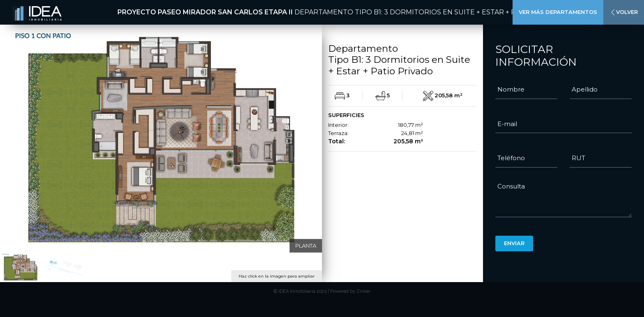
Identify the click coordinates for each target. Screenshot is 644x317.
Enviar (514, 243)
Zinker (363, 291)
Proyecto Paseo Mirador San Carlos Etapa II (205, 12)
